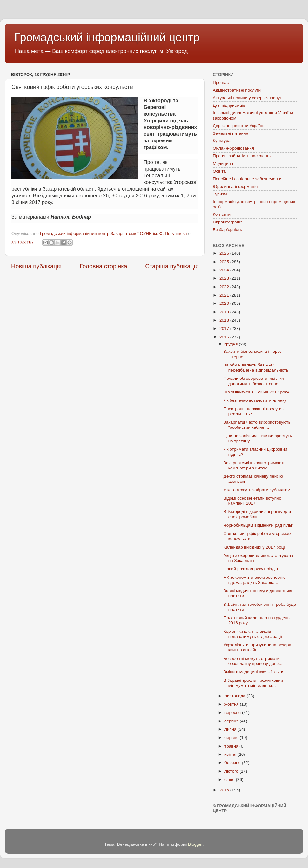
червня (232, 738)
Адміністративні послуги (237, 90)
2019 (225, 312)
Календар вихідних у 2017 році (254, 547)
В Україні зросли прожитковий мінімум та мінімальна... (253, 683)
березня (233, 763)
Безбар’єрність (227, 230)
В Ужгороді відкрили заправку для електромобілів (257, 514)
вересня (233, 712)
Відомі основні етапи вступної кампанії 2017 (253, 501)
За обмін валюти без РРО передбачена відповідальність (256, 368)
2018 (225, 320)
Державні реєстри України (239, 126)
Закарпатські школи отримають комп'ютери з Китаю (254, 465)
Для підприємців (229, 105)
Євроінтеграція (228, 222)
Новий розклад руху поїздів (251, 569)
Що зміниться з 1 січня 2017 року (256, 392)
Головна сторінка (104, 266)
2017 (225, 328)
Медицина (223, 164)
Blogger (195, 844)
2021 (225, 295)
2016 (225, 337)
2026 (225, 253)
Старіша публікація (172, 266)
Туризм (220, 194)
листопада (236, 696)
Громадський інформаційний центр (107, 37)
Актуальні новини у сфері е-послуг (247, 98)
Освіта (219, 171)
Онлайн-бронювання (233, 148)
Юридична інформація (235, 186)
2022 (225, 287)
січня (230, 779)
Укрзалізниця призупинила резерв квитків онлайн (257, 647)
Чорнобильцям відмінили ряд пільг (258, 525)
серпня (232, 721)
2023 (225, 278)
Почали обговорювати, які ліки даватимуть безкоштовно (254, 381)
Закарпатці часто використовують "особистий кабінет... (257, 425)
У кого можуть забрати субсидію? (257, 490)
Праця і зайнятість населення (242, 156)
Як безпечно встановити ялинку (255, 400)
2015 (225, 790)
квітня (231, 754)
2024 (225, 270)
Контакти (222, 214)
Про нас (221, 82)
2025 (225, 262)
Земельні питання (231, 133)
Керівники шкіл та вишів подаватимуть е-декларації (253, 634)
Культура (222, 141)
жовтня (232, 704)
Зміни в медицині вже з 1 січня (254, 672)
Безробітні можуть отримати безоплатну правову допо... (253, 661)
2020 (225, 303)
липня (231, 729)
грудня (232, 344)
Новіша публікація (36, 266)
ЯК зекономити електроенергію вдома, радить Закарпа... (254, 580)
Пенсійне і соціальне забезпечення (248, 179)
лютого (232, 771)
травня (232, 746)
